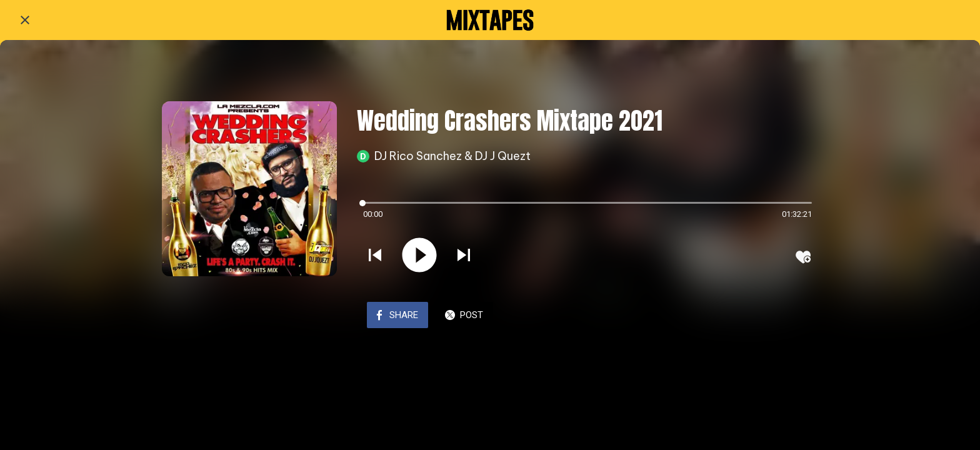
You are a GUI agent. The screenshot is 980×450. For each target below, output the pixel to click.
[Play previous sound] (375, 256)
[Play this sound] (419, 256)
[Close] (25, 20)
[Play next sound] (464, 256)
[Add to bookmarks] (803, 257)
